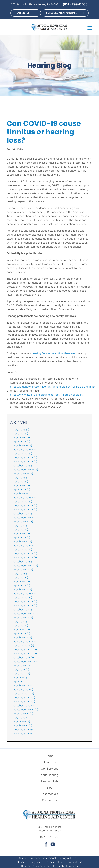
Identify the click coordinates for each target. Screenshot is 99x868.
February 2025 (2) (25, 497)
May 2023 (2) (22, 581)
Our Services (50, 769)
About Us (50, 762)
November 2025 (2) (25, 461)
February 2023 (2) (25, 593)
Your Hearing (50, 775)
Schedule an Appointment (62, 13)
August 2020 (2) (23, 713)
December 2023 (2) (25, 553)
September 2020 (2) (26, 709)
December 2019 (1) (25, 729)
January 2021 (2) (24, 693)
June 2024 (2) (22, 529)
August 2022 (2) (23, 617)
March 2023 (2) (23, 589)
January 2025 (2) (24, 501)
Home (50, 756)
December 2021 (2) (25, 649)
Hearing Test (23, 13)
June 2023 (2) (22, 577)
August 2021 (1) (23, 665)
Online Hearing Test (29, 862)
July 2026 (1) (21, 429)
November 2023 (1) (25, 557)
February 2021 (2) (24, 689)
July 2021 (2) (21, 669)
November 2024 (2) (25, 509)
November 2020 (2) (25, 701)
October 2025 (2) (24, 465)
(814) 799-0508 (75, 4)
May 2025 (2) (22, 485)
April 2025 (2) (22, 489)
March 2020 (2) (23, 725)
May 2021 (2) (21, 677)
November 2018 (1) (25, 733)
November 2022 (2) (25, 605)
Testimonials (50, 794)
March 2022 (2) (23, 637)
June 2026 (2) (22, 433)
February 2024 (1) (24, 545)
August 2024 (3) (23, 521)
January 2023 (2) (24, 597)
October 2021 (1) (24, 657)
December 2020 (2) (25, 697)
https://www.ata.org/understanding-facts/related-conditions (47, 395)
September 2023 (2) (26, 565)
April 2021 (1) (21, 681)
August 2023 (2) (23, 569)
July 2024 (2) (21, 525)
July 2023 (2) (21, 573)
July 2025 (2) (21, 477)
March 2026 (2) (23, 445)
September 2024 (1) (26, 517)
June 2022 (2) (22, 625)
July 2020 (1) (21, 717)
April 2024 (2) (22, 537)
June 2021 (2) (22, 673)
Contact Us (50, 800)
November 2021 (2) (25, 653)
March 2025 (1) (23, 493)
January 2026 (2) (24, 453)
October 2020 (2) (24, 705)
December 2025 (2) (25, 457)
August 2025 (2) (23, 473)
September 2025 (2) (26, 469)
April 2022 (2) (22, 633)
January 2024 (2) (24, 549)
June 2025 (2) (22, 481)
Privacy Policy (54, 862)
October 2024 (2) (24, 513)
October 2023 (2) (24, 561)
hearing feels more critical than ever (54, 353)
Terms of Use (74, 862)
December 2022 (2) (25, 601)
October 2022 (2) (24, 609)
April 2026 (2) (22, 441)
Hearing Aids (50, 781)
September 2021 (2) (26, 661)
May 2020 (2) (22, 721)
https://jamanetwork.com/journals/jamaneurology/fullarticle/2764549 (52, 387)
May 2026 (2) (22, 437)
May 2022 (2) (22, 629)
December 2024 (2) (25, 505)
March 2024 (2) (23, 541)
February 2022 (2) (25, 641)
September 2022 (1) (26, 613)
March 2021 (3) (23, 685)
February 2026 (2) (25, 449)
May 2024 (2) (22, 533)
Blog (50, 788)
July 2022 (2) (21, 621)
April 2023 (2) (22, 585)
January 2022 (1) (24, 645)
